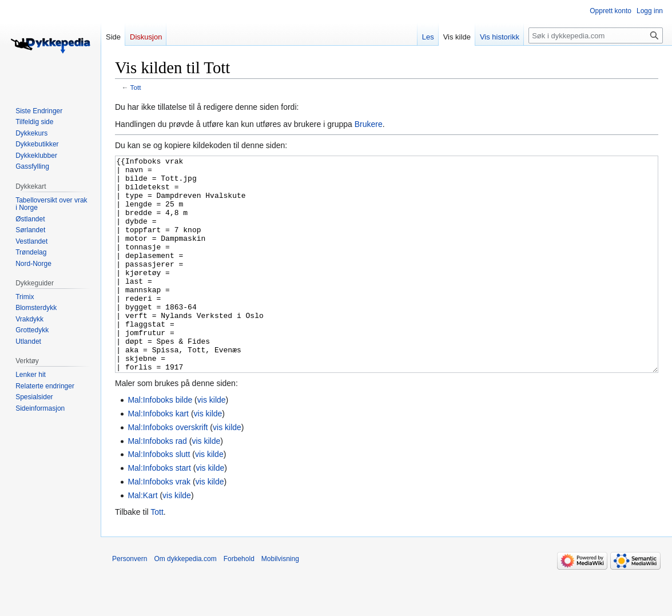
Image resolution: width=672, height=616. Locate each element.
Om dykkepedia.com (185, 602)
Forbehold (239, 602)
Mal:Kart (142, 538)
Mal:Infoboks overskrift (168, 470)
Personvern (130, 602)
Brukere (369, 124)
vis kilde (212, 443)
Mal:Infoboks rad (157, 484)
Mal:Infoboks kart (158, 456)
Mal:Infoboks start (159, 511)
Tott (136, 87)
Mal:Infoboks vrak (159, 524)
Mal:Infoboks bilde (160, 443)
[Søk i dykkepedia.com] (596, 35)
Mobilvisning (280, 602)
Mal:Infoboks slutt (159, 497)
